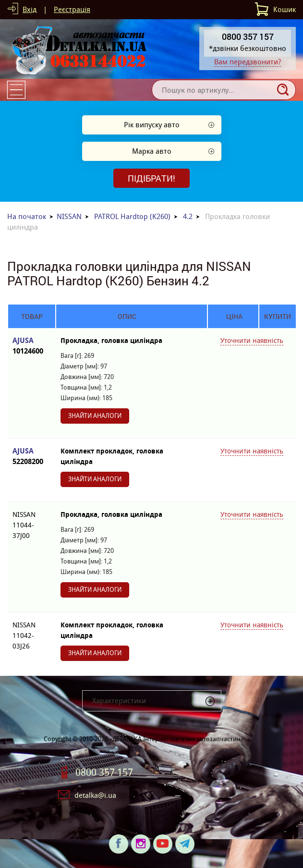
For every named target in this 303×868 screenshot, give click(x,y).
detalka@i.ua (95, 795)
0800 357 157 (104, 772)
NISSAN (69, 216)
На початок (27, 216)
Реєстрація (72, 9)
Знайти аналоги (95, 416)
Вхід (30, 9)
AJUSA (32, 346)
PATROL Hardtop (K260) (132, 216)
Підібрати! (151, 178)
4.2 (188, 216)
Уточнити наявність (252, 341)
